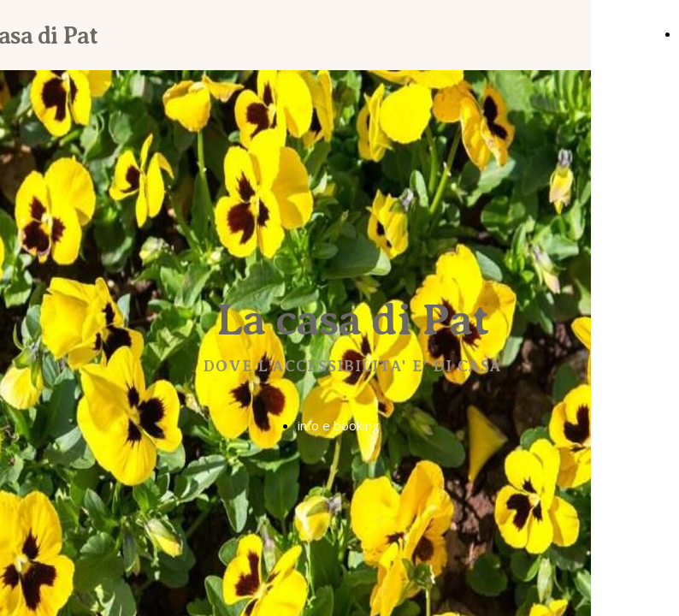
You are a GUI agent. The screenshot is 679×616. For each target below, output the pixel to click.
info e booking (339, 425)
